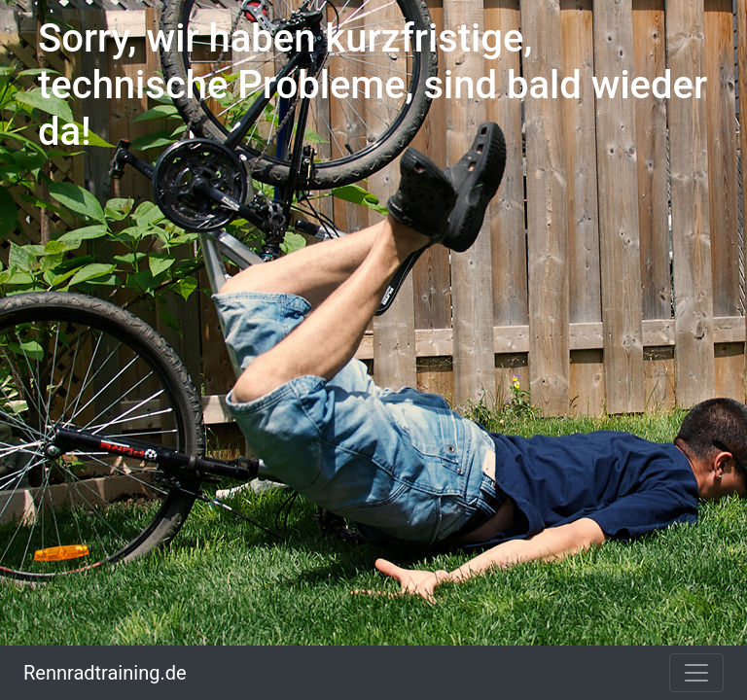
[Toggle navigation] (696, 673)
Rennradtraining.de (105, 673)
